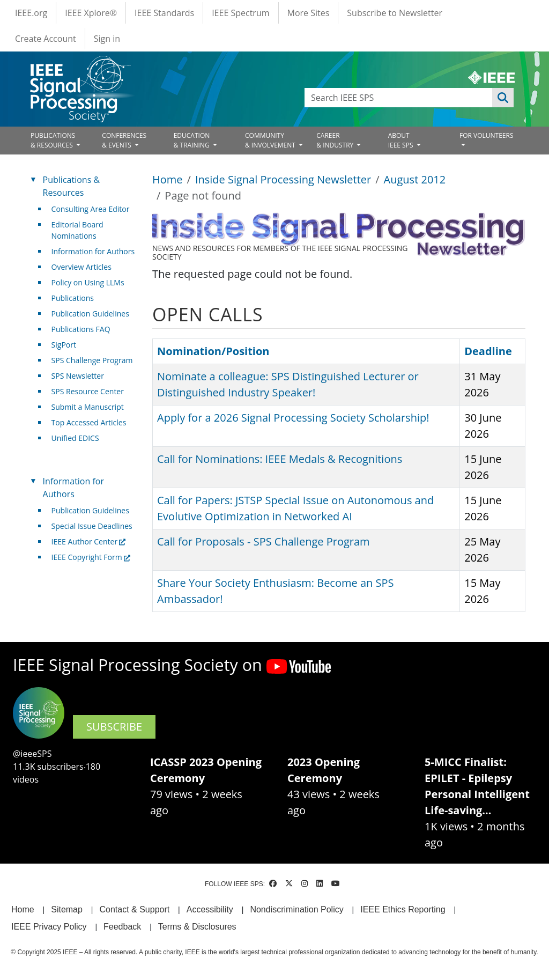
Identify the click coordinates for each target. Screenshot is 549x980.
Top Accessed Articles (89, 422)
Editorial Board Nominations (77, 230)
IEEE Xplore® (91, 13)
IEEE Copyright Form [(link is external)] (91, 557)
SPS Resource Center (88, 391)
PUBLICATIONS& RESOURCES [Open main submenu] (53, 140)
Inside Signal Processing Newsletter (283, 179)
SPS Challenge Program (92, 360)
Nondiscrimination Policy (296, 909)
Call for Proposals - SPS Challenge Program (264, 541)
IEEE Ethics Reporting (403, 909)
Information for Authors (93, 251)
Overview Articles (81, 267)
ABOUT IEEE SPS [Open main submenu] (402, 140)
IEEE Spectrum (240, 13)
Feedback (122, 927)
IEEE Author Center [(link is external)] (89, 541)
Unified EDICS (75, 438)
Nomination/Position (218, 351)
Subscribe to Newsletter (395, 13)
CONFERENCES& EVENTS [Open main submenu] (124, 140)
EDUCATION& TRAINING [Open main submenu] (192, 140)
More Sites (309, 13)
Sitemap (67, 909)
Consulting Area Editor (91, 209)
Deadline (488, 351)
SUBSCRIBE (114, 727)
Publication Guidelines (90, 314)
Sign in (107, 39)
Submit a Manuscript (88, 407)
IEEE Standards (164, 13)
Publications (73, 298)
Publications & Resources (71, 186)
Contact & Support (134, 909)
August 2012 (415, 179)
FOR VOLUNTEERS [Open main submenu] (487, 135)
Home (168, 179)
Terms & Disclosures (197, 927)
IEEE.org (31, 13)
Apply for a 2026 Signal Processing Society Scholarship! (293, 418)
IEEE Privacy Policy (49, 927)
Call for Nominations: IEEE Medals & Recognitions (280, 459)
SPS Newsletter (78, 376)
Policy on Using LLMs (88, 282)
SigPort (64, 345)
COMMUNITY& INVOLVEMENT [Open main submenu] (271, 140)
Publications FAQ (81, 329)
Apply (503, 98)
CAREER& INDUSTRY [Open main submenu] (336, 140)
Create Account (46, 39)
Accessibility (210, 909)
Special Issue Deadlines (92, 526)
